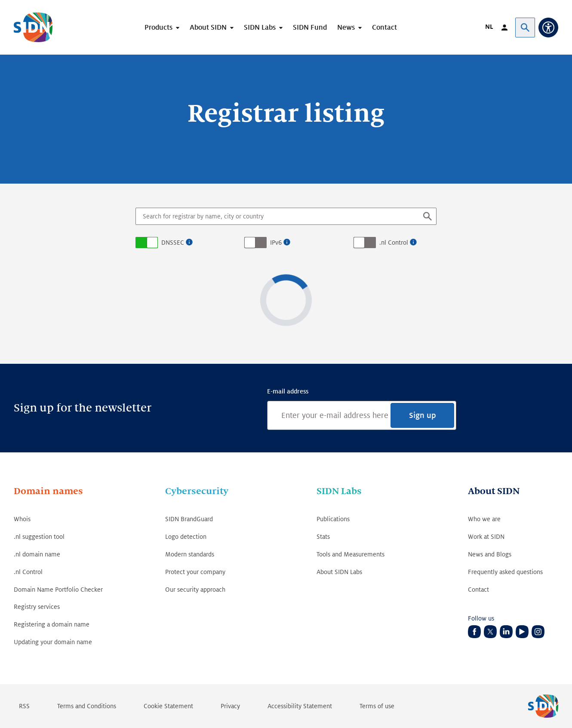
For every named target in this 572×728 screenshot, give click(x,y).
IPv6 (276, 243)
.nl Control (394, 243)
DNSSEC (173, 243)
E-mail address (288, 391)
